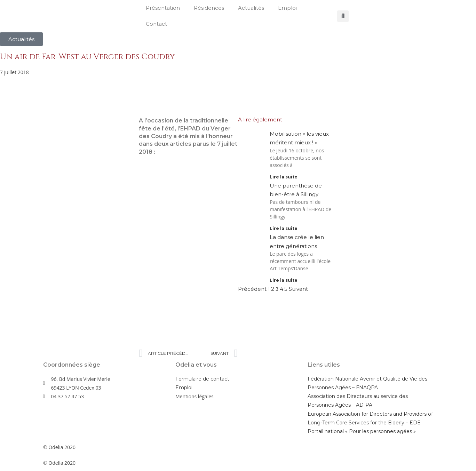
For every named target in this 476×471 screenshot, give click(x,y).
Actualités (251, 8)
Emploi (287, 8)
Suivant (298, 289)
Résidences (209, 8)
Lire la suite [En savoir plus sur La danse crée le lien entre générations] (284, 280)
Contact (156, 24)
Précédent (252, 289)
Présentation (163, 8)
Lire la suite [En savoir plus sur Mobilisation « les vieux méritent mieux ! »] (284, 177)
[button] (343, 16)
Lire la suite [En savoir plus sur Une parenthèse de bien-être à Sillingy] (284, 228)
